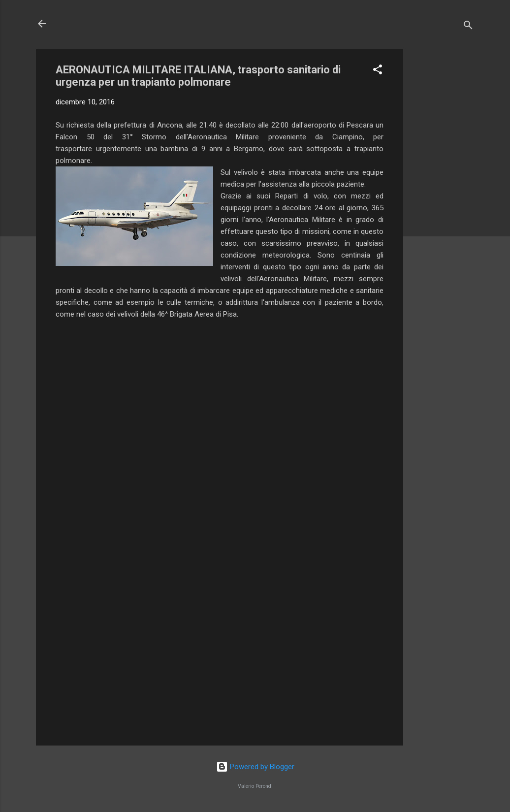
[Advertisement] (443, 196)
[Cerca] (468, 27)
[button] (378, 71)
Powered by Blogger (255, 767)
